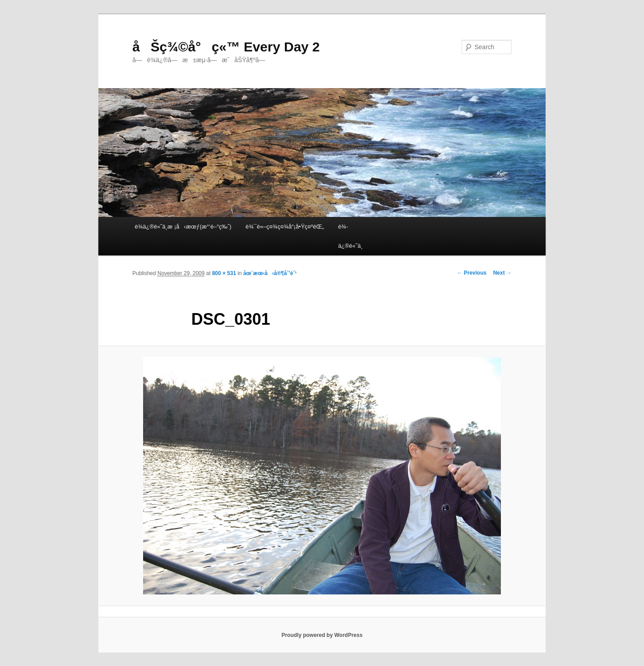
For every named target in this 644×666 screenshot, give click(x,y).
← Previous (472, 273)
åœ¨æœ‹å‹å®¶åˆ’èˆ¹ (270, 273)
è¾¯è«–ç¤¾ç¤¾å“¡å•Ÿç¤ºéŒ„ (285, 227)
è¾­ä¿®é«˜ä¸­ (350, 236)
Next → (502, 273)
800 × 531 (224, 273)
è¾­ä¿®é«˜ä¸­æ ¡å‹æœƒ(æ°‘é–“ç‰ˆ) (183, 227)
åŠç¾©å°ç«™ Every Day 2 (226, 47)
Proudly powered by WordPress (322, 635)
